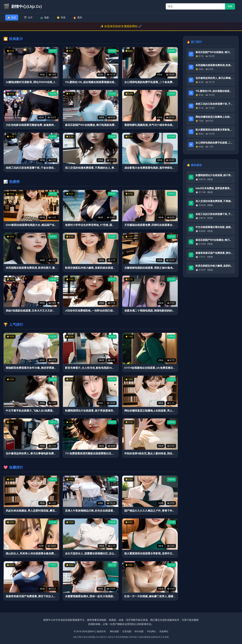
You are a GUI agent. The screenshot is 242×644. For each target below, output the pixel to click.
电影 (45, 18)
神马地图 (139, 631)
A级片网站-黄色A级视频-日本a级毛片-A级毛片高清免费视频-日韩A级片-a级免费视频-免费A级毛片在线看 (121, 637)
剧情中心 (92, 631)
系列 (78, 18)
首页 (12, 18)
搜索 (230, 6)
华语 (61, 18)
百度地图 (127, 631)
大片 (28, 18)
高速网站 (164, 631)
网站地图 (114, 631)
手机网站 (151, 631)
